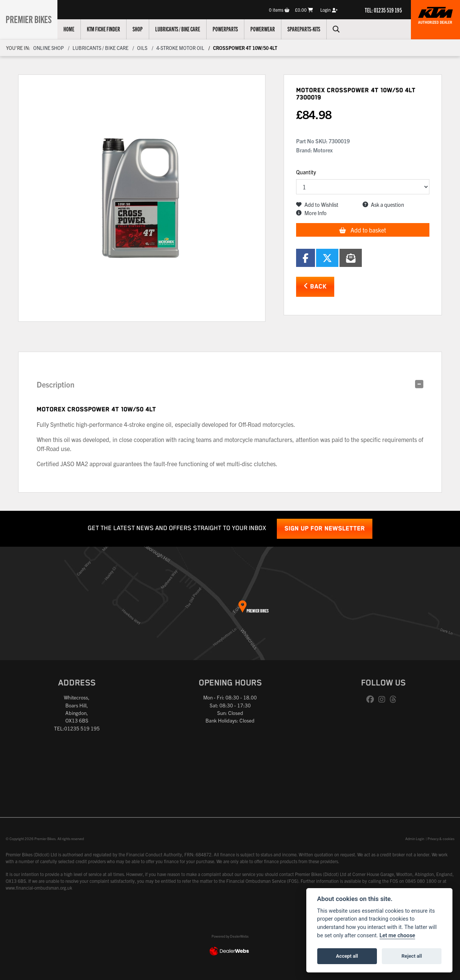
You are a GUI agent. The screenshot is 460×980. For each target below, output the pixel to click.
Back (315, 286)
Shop (143, 29)
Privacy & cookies (441, 839)
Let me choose (397, 936)
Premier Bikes (31, 19)
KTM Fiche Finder (108, 29)
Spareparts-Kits (309, 29)
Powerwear (268, 29)
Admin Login (415, 839)
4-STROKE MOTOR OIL (180, 48)
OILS (142, 48)
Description (56, 384)
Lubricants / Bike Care (183, 29)
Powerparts (230, 29)
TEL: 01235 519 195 (383, 10)
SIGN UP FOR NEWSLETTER (325, 529)
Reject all (412, 956)
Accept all (347, 956)
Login (329, 10)
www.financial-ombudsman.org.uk (39, 888)
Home (74, 29)
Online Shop (49, 48)
